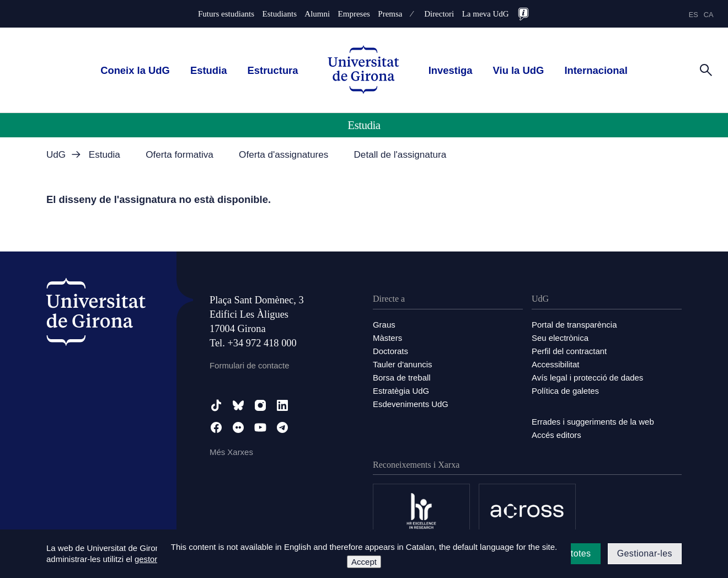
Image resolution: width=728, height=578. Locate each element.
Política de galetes (566, 391)
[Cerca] (706, 69)
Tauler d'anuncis (403, 364)
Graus (384, 325)
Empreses (354, 14)
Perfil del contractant (569, 351)
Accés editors (556, 435)
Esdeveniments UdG (411, 404)
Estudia (208, 70)
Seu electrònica (560, 338)
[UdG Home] (363, 70)
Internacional (596, 70)
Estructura (273, 70)
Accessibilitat (556, 364)
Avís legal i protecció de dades (588, 378)
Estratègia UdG (401, 391)
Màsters (387, 338)
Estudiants (279, 14)
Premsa (390, 14)
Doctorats (390, 351)
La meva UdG (486, 14)
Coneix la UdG (135, 70)
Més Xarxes (231, 452)
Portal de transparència (574, 325)
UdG (56, 155)
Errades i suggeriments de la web (593, 422)
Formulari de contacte (250, 365)
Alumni (317, 14)
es (694, 15)
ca (709, 15)
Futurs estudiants (226, 14)
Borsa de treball (402, 378)
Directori (439, 14)
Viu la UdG (519, 70)
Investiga (451, 70)
